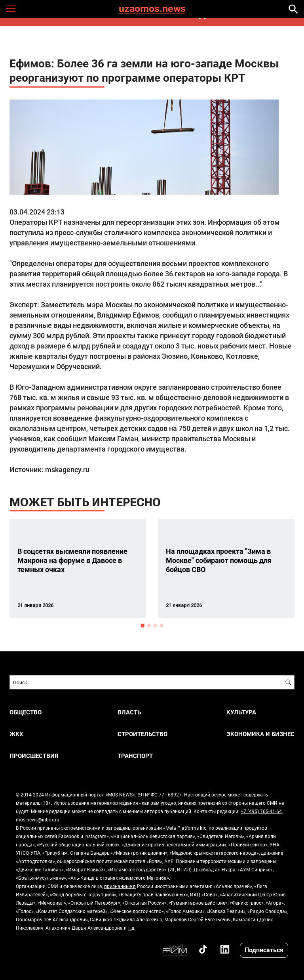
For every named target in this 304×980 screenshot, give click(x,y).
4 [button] (161, 626)
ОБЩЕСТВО (26, 712)
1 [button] (142, 626)
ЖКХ (16, 734)
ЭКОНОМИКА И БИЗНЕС (260, 734)
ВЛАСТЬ (129, 712)
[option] (78, 569)
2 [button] (149, 626)
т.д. (132, 928)
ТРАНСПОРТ (135, 756)
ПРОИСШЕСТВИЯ (34, 756)
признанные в (120, 886)
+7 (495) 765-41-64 (261, 811)
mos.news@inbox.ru (38, 819)
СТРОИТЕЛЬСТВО (142, 734)
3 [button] (155, 626)
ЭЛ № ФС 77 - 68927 (160, 794)
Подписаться (264, 950)
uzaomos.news (152, 9)
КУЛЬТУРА (241, 712)
